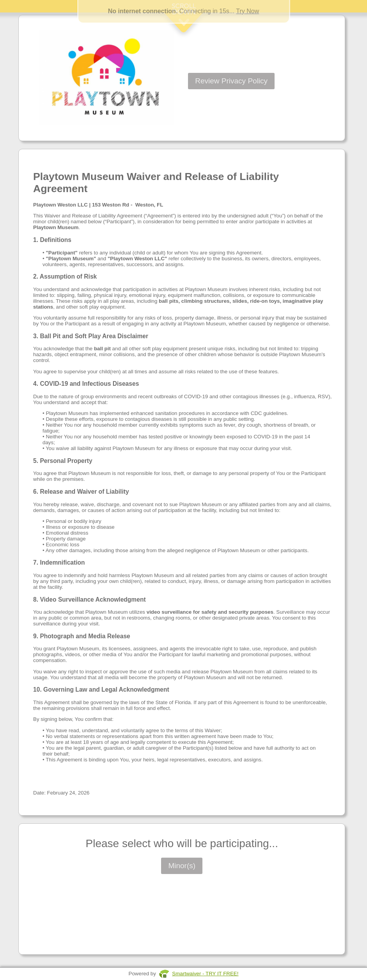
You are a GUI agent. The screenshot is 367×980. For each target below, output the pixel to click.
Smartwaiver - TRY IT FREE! (205, 974)
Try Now (247, 11)
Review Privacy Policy (231, 81)
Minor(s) (182, 866)
